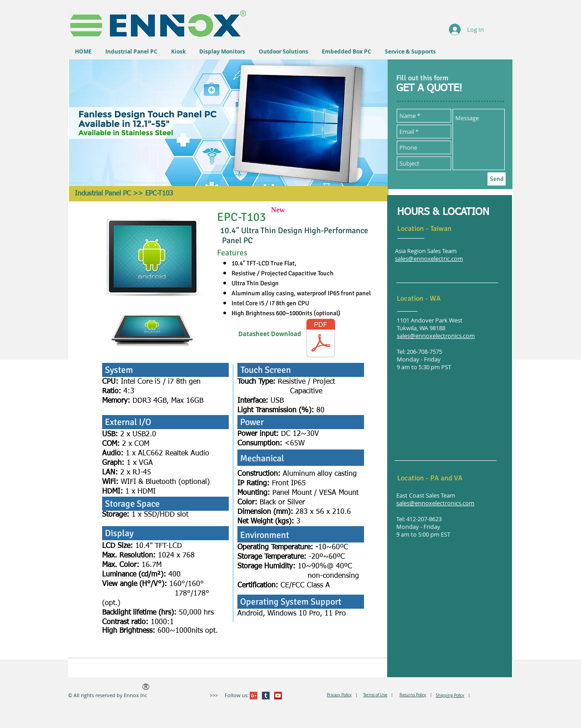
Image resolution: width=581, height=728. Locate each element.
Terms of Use (375, 695)
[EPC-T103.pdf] (321, 339)
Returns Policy (413, 695)
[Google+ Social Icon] (254, 696)
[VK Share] (320, 696)
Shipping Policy (450, 695)
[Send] (497, 179)
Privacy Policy (339, 695)
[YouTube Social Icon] (278, 696)
